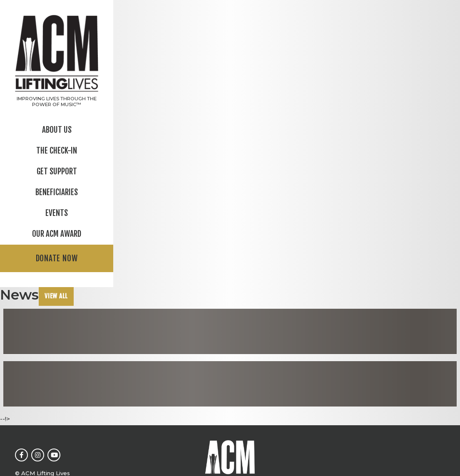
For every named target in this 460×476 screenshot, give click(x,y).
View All (56, 296)
